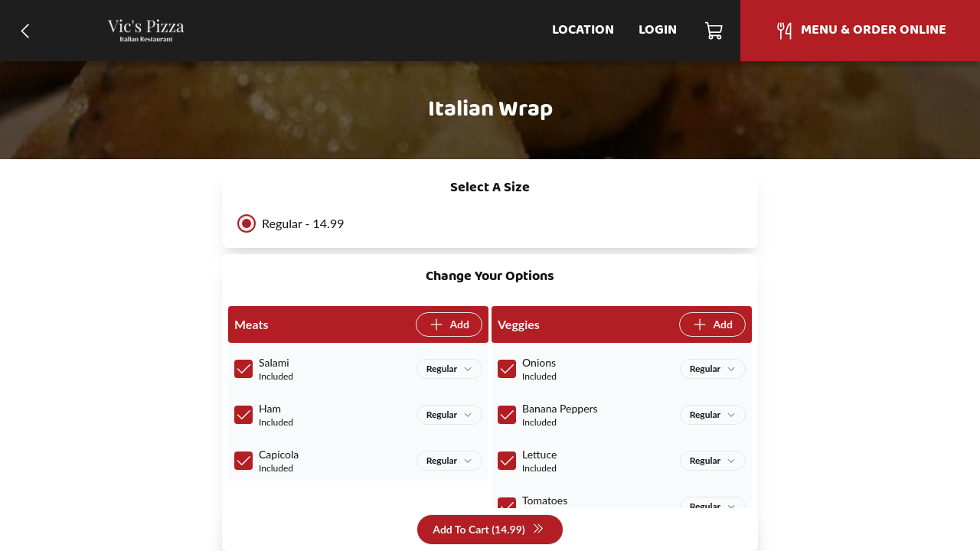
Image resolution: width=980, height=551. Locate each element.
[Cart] (715, 31)
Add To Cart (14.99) (488, 530)
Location (583, 30)
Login (658, 30)
